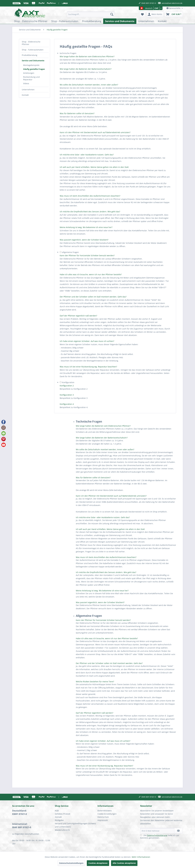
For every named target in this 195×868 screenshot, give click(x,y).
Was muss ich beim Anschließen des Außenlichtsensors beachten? (90, 196)
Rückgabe (59, 820)
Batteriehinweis (105, 811)
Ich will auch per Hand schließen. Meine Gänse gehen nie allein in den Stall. (94, 167)
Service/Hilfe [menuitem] (174, 8)
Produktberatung (30, 55)
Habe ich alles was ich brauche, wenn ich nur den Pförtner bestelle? (91, 274)
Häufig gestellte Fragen (34, 69)
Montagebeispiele (31, 65)
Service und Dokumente (33, 61)
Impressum (103, 820)
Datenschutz (103, 817)
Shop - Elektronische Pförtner (31, 43)
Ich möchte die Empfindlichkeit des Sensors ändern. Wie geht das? (90, 212)
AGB (57, 811)
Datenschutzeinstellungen (71, 863)
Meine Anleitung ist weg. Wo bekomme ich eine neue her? (86, 227)
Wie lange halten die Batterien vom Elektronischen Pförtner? (87, 56)
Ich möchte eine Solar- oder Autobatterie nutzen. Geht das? (87, 155)
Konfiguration (68, 382)
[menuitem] (91, 14)
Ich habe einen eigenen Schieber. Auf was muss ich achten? (87, 341)
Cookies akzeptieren (98, 863)
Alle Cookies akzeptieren (124, 863)
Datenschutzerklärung (157, 835)
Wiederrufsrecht (62, 830)
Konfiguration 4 (67, 404)
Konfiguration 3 (67, 395)
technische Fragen (68, 53)
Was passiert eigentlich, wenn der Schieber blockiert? (84, 240)
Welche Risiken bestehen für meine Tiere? (95, 682)
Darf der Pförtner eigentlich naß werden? (78, 316)
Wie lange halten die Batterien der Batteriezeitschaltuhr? (86, 69)
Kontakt (25, 95)
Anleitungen (29, 73)
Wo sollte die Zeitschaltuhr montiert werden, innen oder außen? (89, 85)
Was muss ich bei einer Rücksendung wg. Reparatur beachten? (88, 367)
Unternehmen (28, 90)
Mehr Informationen (141, 857)
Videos (26, 83)
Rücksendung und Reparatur (31, 78)
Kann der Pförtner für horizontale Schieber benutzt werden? (87, 255)
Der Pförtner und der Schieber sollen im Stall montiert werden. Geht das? (93, 297)
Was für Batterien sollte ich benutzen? (77, 113)
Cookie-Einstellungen (107, 814)
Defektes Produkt (63, 814)
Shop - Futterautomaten (33, 50)
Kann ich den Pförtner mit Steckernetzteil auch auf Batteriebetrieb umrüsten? (95, 132)
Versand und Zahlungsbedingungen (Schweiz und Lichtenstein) (75, 825)
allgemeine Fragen (70, 252)
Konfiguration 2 (67, 386)
